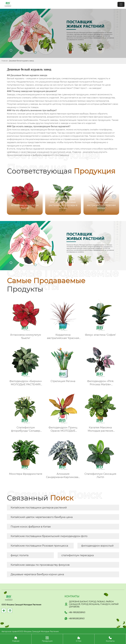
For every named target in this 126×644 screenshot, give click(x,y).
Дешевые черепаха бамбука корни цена (37, 574)
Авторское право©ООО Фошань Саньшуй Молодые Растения (30, 631)
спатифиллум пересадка (78, 555)
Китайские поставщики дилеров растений (39, 508)
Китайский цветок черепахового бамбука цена (42, 517)
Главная (5, 61)
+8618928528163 (76, 619)
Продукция (47, 639)
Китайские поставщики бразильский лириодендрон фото (49, 536)
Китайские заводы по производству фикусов (40, 565)
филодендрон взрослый (97, 546)
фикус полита (20, 555)
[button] (114, 197)
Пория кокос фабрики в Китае (31, 527)
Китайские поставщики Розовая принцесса (39, 546)
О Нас (79, 639)
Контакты (110, 639)
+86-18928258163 (77, 612)
